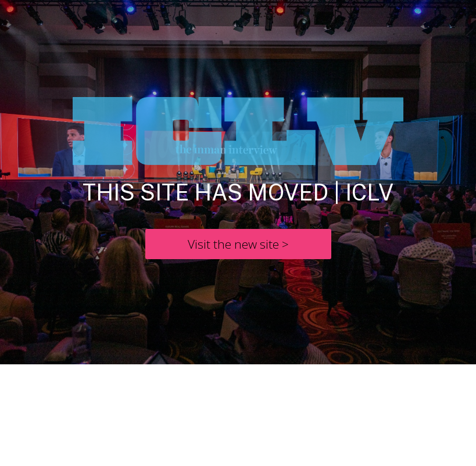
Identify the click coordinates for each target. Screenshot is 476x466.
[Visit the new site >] (238, 244)
